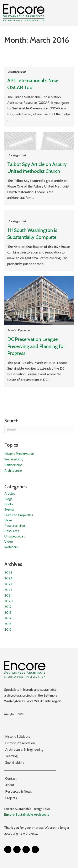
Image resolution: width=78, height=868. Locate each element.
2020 (9, 601)
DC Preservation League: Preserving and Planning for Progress (36, 346)
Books (9, 504)
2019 (8, 607)
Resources (24, 330)
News (8, 520)
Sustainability (14, 459)
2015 (8, 629)
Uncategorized (16, 72)
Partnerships (13, 465)
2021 (8, 595)
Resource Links (15, 526)
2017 (8, 618)
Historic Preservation (19, 454)
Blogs (8, 499)
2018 (8, 613)
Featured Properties (19, 515)
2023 (8, 584)
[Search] (39, 429)
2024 (8, 578)
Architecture (13, 471)
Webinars (11, 547)
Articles (10, 494)
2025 (8, 573)
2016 (8, 624)
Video (9, 542)
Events (12, 330)
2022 (8, 590)
